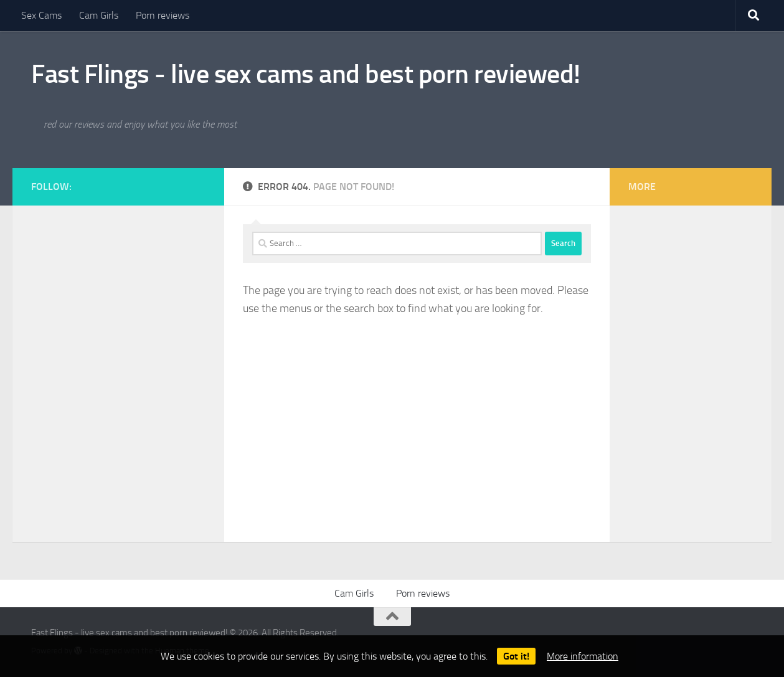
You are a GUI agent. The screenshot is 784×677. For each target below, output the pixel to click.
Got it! (516, 656)
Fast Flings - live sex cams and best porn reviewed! (306, 74)
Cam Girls (99, 15)
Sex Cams (41, 15)
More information (583, 656)
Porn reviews (163, 15)
